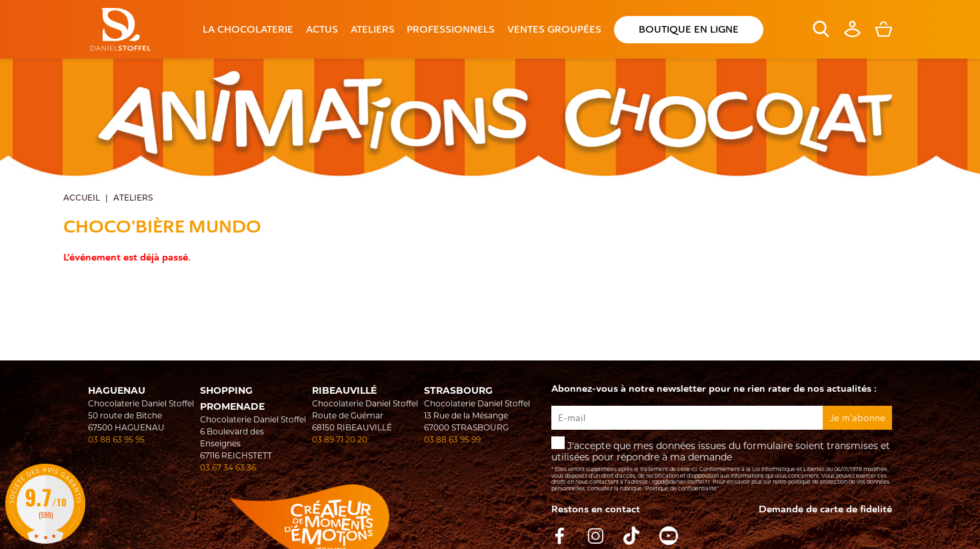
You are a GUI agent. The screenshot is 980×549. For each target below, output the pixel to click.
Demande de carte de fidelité (825, 509)
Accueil (82, 198)
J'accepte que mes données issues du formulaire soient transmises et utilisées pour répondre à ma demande (721, 464)
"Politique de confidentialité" (681, 488)
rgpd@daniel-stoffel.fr (681, 482)
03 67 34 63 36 (228, 467)
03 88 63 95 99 (452, 439)
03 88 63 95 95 (116, 439)
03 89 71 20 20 (340, 439)
